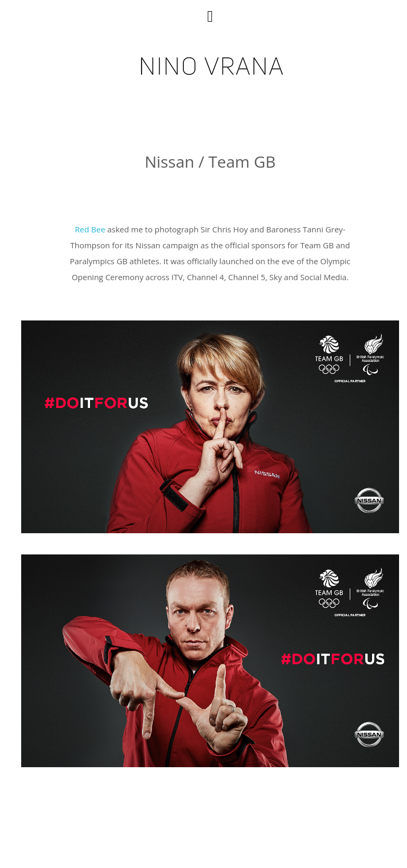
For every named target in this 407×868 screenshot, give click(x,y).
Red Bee (90, 229)
